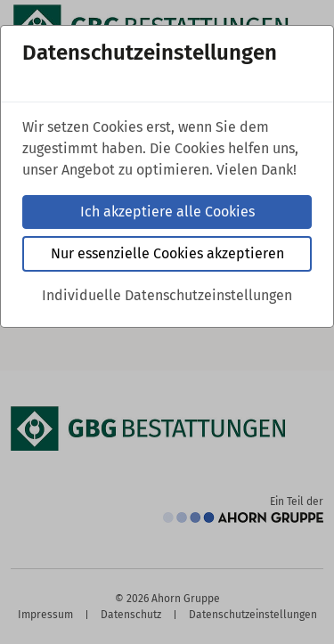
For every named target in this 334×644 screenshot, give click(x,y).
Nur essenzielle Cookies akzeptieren (167, 253)
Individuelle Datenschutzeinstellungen (167, 295)
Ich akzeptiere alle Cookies (167, 212)
